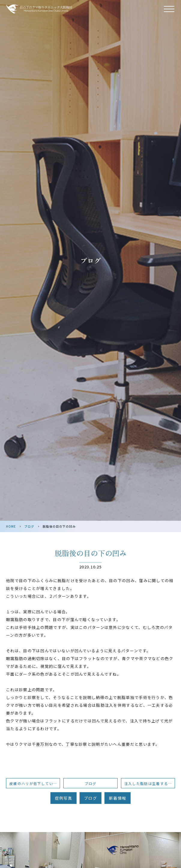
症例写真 (63, 798)
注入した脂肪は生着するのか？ (150, 783)
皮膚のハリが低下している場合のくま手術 (35, 783)
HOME (11, 526)
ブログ (29, 526)
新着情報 (118, 798)
